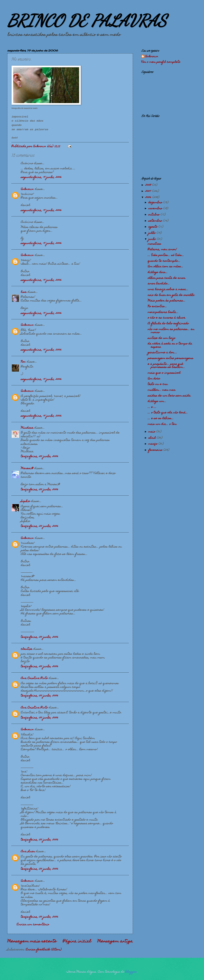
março (153, 444)
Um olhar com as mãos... (166, 267)
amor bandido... (159, 284)
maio (152, 432)
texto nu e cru (158, 384)
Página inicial (77, 942)
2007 (149, 191)
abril (153, 438)
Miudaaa (27, 428)
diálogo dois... (158, 272)
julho (152, 233)
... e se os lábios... (161, 419)
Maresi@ (27, 468)
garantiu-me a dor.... (162, 353)
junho (153, 239)
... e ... (152, 407)
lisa (24, 292)
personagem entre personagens (171, 358)
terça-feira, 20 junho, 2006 (40, 457)
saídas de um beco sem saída (169, 396)
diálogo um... (157, 401)
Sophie (25, 501)
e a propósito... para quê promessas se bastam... (166, 366)
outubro (154, 215)
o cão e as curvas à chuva (166, 318)
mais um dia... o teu (162, 424)
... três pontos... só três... (166, 255)
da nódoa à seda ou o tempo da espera (170, 345)
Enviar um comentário (33, 925)
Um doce (154, 379)
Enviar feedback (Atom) (44, 950)
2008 (149, 185)
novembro (156, 209)
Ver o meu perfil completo (161, 62)
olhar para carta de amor (166, 278)
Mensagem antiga (115, 942)
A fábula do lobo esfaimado (168, 324)
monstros (154, 244)
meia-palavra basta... (163, 312)
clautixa (27, 649)
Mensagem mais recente (32, 942)
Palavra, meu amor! (162, 250)
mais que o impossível (164, 373)
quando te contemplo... (164, 261)
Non (23, 362)
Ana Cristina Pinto (34, 678)
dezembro (156, 203)
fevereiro (156, 450)
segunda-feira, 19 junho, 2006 (41, 177)
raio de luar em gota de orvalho (171, 295)
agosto (153, 227)
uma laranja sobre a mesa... (168, 289)
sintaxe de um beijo (162, 338)
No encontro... (157, 307)
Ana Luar (28, 852)
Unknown (27, 189)
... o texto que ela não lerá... (168, 413)
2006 (149, 198)
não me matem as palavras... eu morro (171, 331)
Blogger (131, 972)
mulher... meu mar (162, 390)
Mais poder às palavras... (167, 301)
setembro (156, 221)
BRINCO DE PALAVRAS (87, 21)
